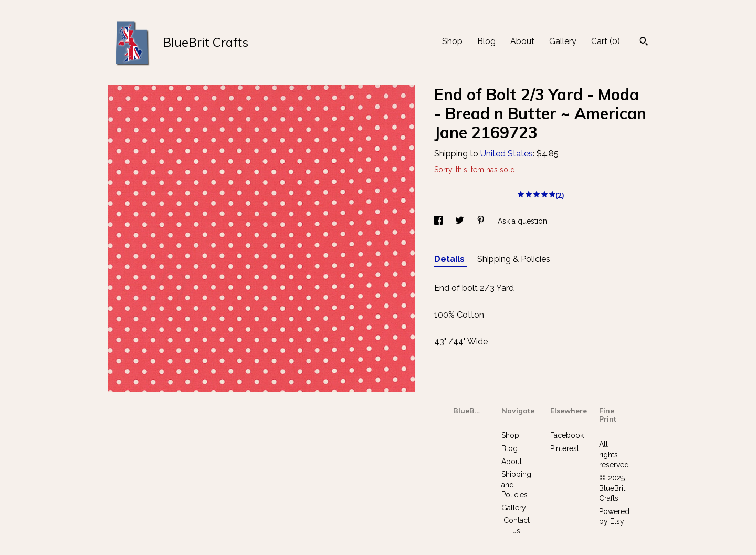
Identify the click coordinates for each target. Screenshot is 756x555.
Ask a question (522, 221)
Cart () (606, 41)
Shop (452, 41)
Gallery (563, 41)
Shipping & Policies (514, 259)
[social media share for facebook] (439, 221)
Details (450, 259)
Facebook (567, 435)
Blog (486, 41)
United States (507, 154)
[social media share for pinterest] (482, 221)
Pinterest (565, 448)
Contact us (517, 526)
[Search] (644, 43)
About (522, 41)
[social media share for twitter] (461, 221)
